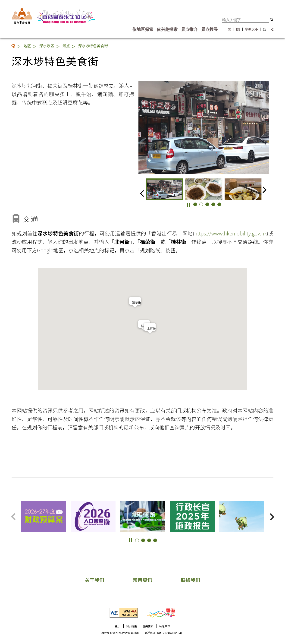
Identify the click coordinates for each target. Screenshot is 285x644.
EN (238, 29)
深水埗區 (47, 46)
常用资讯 (143, 580)
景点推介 (189, 29)
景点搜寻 (210, 29)
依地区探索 (143, 29)
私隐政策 (165, 626)
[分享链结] (271, 30)
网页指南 (132, 626)
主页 (118, 626)
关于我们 (94, 580)
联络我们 (191, 580)
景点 (66, 46)
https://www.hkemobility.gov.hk (230, 233)
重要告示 (148, 626)
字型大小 (251, 29)
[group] (165, 189)
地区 (27, 46)
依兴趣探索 (167, 29)
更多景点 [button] (276, 508)
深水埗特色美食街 (93, 46)
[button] (272, 20)
